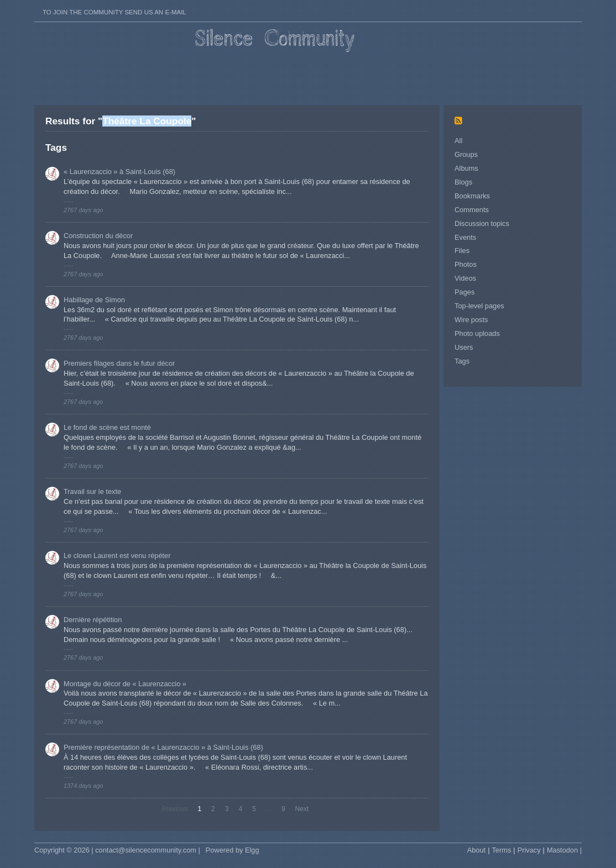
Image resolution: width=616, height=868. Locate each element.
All (458, 141)
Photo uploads (477, 333)
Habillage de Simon (94, 300)
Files (462, 251)
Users (464, 347)
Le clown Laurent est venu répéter (117, 556)
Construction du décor (98, 236)
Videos (465, 278)
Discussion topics (482, 223)
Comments (472, 210)
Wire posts (471, 320)
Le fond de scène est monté (107, 427)
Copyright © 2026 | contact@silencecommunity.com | (117, 850)
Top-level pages (479, 306)
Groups (466, 154)
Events (465, 237)
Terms (501, 850)
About (476, 850)
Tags (462, 361)
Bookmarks (472, 196)
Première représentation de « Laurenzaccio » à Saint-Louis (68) (163, 747)
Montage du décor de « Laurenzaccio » (125, 684)
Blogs (463, 182)
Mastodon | (564, 850)
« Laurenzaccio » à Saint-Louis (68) (119, 172)
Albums (466, 168)
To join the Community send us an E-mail (114, 12)
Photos (466, 264)
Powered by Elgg (233, 850)
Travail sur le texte (92, 491)
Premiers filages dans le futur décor (119, 363)
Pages (464, 292)
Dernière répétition (93, 620)
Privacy (529, 850)
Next (302, 809)
